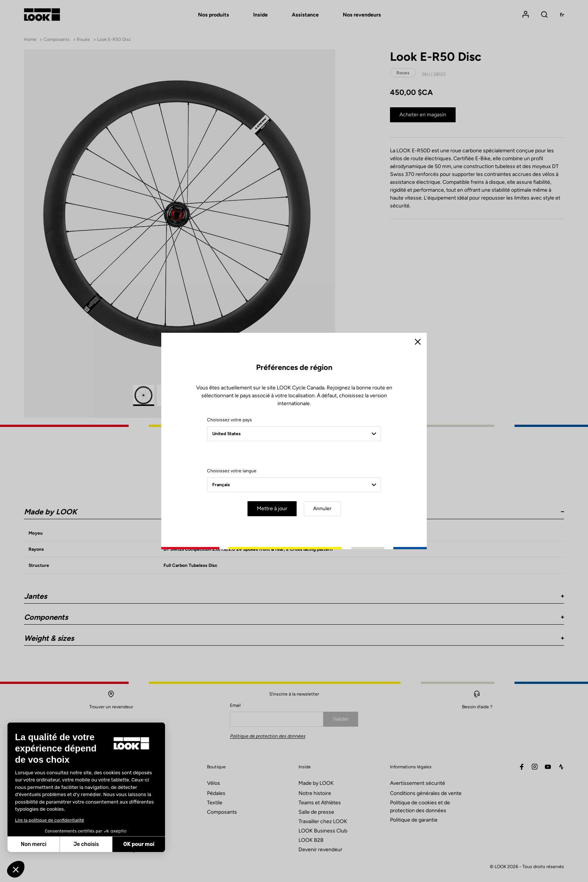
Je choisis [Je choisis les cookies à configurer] (86, 844)
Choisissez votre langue (232, 471)
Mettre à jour (272, 509)
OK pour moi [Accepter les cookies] (139, 844)
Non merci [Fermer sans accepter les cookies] (33, 844)
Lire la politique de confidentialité (49, 820)
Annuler (322, 509)
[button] (16, 869)
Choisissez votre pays (229, 420)
